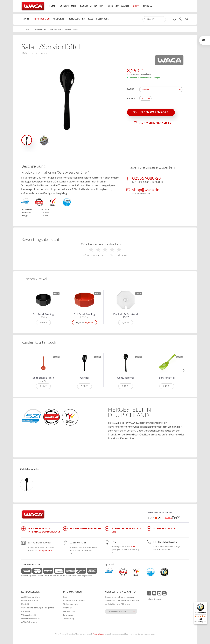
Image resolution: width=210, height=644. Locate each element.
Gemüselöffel (126, 378)
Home (52, 6)
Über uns (67, 608)
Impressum (68, 615)
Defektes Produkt (30, 600)
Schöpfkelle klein (43, 379)
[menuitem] (27, 19)
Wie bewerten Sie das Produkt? (105, 249)
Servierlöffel (167, 378)
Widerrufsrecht (29, 615)
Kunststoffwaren (118, 6)
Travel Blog (68, 619)
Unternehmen (68, 6)
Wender (85, 378)
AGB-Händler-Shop (30, 597)
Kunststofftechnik (92, 6)
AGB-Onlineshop (29, 622)
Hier (133, 546)
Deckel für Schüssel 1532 (126, 316)
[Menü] (205, 604)
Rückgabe (26, 611)
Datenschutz (69, 611)
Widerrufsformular (30, 619)
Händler (148, 6)
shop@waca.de (45, 550)
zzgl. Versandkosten (144, 74)
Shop (136, 6)
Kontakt (25, 604)
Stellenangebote (71, 604)
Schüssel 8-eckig (43, 316)
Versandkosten (99, 634)
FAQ (65, 597)
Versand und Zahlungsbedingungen (38, 608)
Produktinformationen (74, 600)
